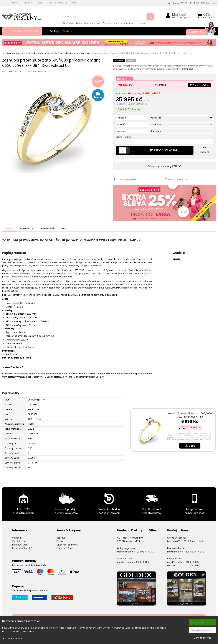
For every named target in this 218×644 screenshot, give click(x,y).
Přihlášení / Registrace (182, 18)
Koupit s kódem (199, 85)
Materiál (121, 124)
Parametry (27, 228)
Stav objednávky (57, 3)
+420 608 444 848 (194, 552)
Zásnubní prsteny (92, 23)
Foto (66, 228)
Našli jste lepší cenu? (178, 179)
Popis (9, 228)
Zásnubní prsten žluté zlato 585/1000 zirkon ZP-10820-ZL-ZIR (190, 415)
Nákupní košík (210, 18)
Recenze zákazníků (22, 548)
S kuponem (184, 426)
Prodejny (55, 31)
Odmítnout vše (202, 638)
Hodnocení (49, 228)
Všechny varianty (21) (165, 166)
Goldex (42, 71)
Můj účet (179, 15)
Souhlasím (197, 622)
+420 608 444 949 (144, 552)
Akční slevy (199, 32)
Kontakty (73, 3)
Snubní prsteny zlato (112, 23)
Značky (15, 3)
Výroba (40, 3)
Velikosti (68, 31)
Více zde (190, 446)
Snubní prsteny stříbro (135, 23)
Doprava (28, 3)
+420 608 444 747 (178, 3)
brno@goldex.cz (176, 548)
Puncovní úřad (20, 545)
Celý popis (187, 69)
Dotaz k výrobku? (125, 179)
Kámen (121, 131)
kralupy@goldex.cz (127, 548)
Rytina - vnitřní (124, 137)
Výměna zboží (20, 541)
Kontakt (61, 541)
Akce (4, 3)
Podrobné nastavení (203, 630)
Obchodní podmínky (67, 545)
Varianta (121, 118)
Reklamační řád (65, 548)
